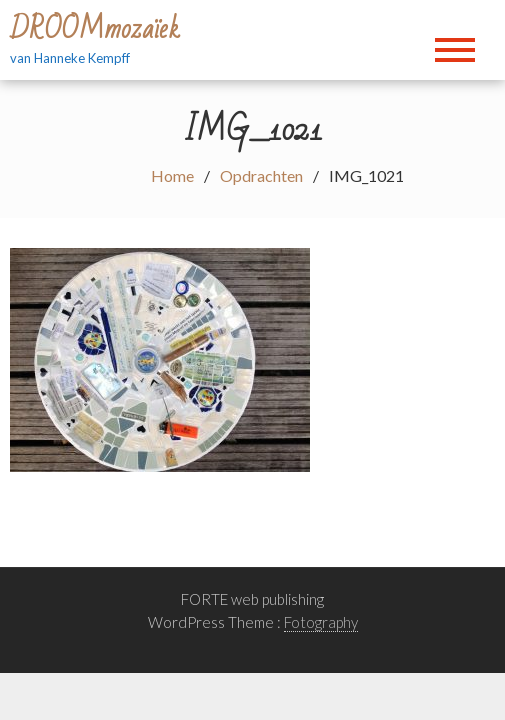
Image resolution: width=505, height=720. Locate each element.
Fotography (321, 622)
